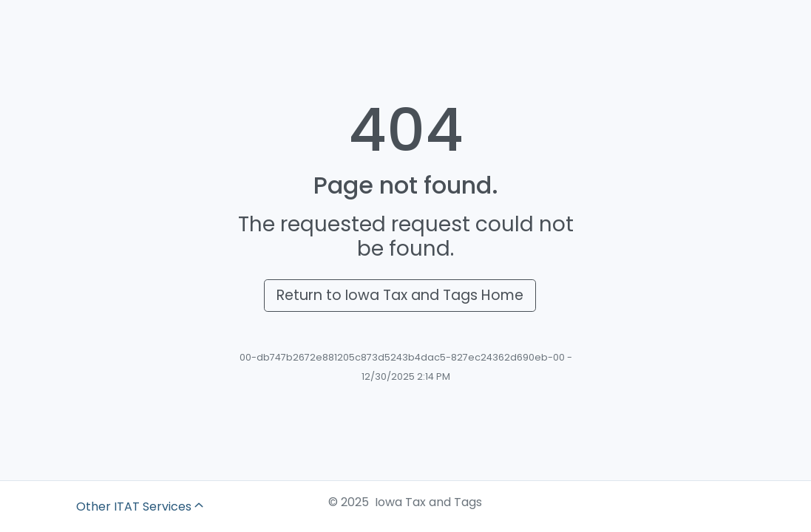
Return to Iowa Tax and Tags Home (400, 295)
